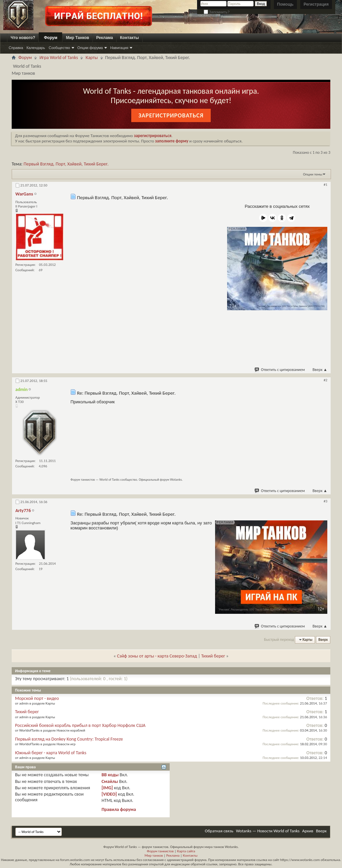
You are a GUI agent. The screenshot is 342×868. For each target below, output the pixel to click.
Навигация (119, 48)
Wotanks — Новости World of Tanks (268, 831)
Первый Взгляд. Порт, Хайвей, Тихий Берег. (66, 164)
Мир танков (154, 855)
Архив (308, 831)
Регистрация (316, 4)
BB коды (110, 775)
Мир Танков (77, 38)
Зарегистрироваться (171, 115)
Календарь (36, 48)
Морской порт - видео (37, 698)
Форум (50, 38)
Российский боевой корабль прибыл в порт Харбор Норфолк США (80, 725)
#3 (325, 501)
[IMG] (107, 788)
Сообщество (59, 48)
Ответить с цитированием (280, 370)
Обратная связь (219, 831)
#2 (325, 380)
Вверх (320, 370)
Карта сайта (186, 851)
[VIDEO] (109, 794)
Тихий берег (213, 656)
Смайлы (110, 781)
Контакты (129, 38)
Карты (92, 58)
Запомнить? (217, 12)
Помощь (285, 4)
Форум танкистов (160, 851)
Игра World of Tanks (59, 58)
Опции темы (313, 174)
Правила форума (119, 809)
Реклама (105, 38)
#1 (325, 185)
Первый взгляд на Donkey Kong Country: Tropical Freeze (69, 739)
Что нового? (23, 38)
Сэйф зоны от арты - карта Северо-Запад (157, 656)
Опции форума (90, 48)
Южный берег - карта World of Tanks (51, 753)
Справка (16, 48)
